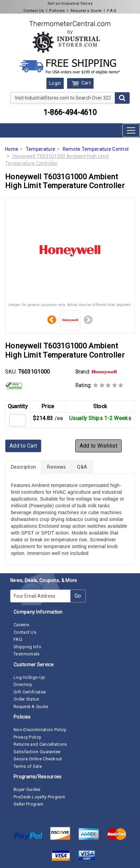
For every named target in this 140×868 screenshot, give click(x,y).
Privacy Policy (27, 737)
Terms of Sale (28, 766)
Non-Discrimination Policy (40, 730)
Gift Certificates (30, 692)
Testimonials (27, 654)
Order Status (26, 699)
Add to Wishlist (99, 446)
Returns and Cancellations (40, 744)
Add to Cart (23, 446)
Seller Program (28, 804)
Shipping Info (27, 647)
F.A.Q (112, 11)
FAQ (18, 639)
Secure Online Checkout (38, 759)
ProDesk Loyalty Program (39, 797)
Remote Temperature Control (96, 149)
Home (12, 149)
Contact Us (34, 11)
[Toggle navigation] (131, 130)
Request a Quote (86, 11)
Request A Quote (31, 707)
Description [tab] (23, 467)
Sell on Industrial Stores (70, 4)
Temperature (41, 149)
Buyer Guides (27, 789)
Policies (57, 11)
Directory (23, 684)
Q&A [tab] (82, 467)
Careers (21, 625)
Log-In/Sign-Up (29, 677)
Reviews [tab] (56, 467)
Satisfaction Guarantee (37, 752)
